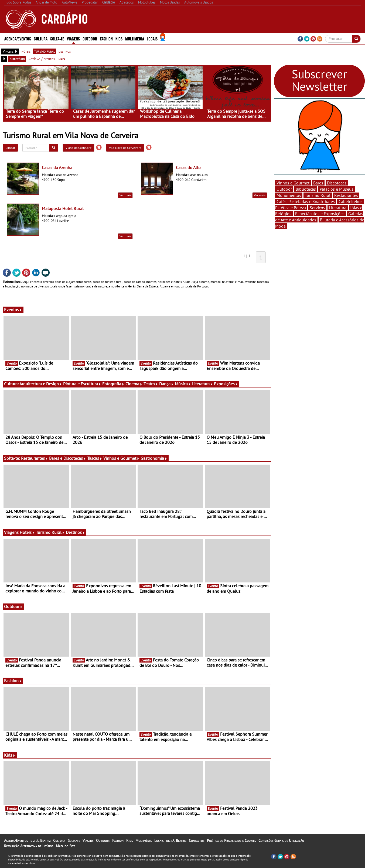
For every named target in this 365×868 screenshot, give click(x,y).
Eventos (13, 310)
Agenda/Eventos (18, 38)
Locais (152, 38)
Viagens (73, 38)
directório (17, 59)
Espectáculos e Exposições (320, 214)
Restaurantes (35, 458)
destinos (65, 51)
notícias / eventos (42, 59)
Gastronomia (154, 458)
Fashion (106, 38)
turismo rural (45, 51)
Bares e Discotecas (68, 458)
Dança (166, 384)
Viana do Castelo (79, 148)
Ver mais (125, 195)
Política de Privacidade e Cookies (231, 840)
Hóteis (27, 532)
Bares (318, 183)
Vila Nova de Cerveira (125, 148)
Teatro (151, 384)
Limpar (10, 148)
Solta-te (57, 38)
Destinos (75, 532)
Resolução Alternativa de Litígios (29, 846)
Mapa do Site (65, 846)
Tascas (95, 458)
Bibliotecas (306, 189)
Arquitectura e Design (41, 384)
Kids (119, 38)
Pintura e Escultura (82, 384)
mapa (62, 59)
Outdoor (90, 38)
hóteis (26, 51)
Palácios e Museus (337, 189)
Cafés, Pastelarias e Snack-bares (306, 201)
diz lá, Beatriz (40, 840)
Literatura (202, 384)
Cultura (41, 38)
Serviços (317, 208)
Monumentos (289, 195)
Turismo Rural (50, 532)
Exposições (226, 384)
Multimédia (135, 38)
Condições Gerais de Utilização (281, 840)
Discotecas (337, 183)
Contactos (197, 840)
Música (183, 384)
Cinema (134, 384)
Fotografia (113, 384)
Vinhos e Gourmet (121, 458)
